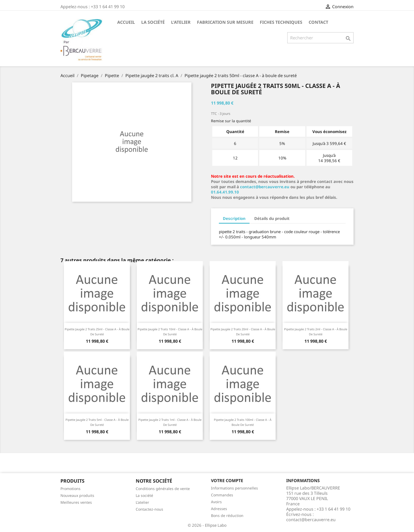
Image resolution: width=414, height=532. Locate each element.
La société (153, 22)
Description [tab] (234, 218)
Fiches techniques (281, 22)
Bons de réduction (227, 515)
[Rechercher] (320, 38)
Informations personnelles (234, 488)
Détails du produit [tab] (272, 218)
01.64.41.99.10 (225, 192)
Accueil (126, 22)
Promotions (70, 489)
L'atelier (181, 22)
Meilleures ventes (76, 502)
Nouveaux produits (77, 495)
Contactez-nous (149, 509)
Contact (318, 22)
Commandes (222, 495)
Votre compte (227, 481)
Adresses (219, 509)
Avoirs (216, 502)
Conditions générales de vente (163, 489)
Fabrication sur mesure (225, 22)
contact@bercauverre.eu (265, 187)
